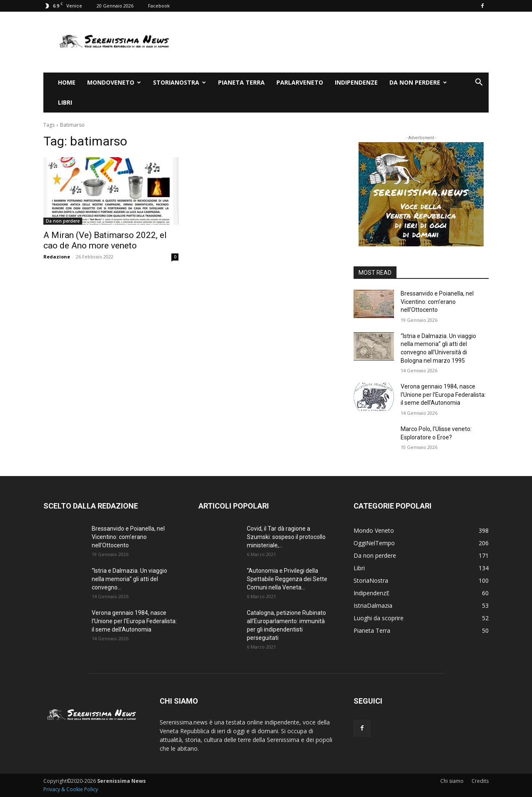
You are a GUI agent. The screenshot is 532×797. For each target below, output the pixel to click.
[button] (479, 83)
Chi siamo (452, 781)
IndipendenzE (356, 82)
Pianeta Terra (241, 82)
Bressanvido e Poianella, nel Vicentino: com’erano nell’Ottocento (437, 302)
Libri (65, 102)
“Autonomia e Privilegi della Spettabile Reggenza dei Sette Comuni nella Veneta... (287, 579)
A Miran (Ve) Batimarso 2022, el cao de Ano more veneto (105, 240)
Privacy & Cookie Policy (71, 789)
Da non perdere (418, 82)
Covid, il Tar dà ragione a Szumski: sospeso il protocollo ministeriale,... (286, 537)
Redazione (57, 257)
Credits (480, 781)
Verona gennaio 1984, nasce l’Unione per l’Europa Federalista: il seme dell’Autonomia (443, 395)
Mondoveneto (114, 82)
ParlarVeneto (300, 82)
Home (67, 82)
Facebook (159, 6)
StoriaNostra (179, 82)
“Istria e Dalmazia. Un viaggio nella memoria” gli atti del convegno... (129, 579)
